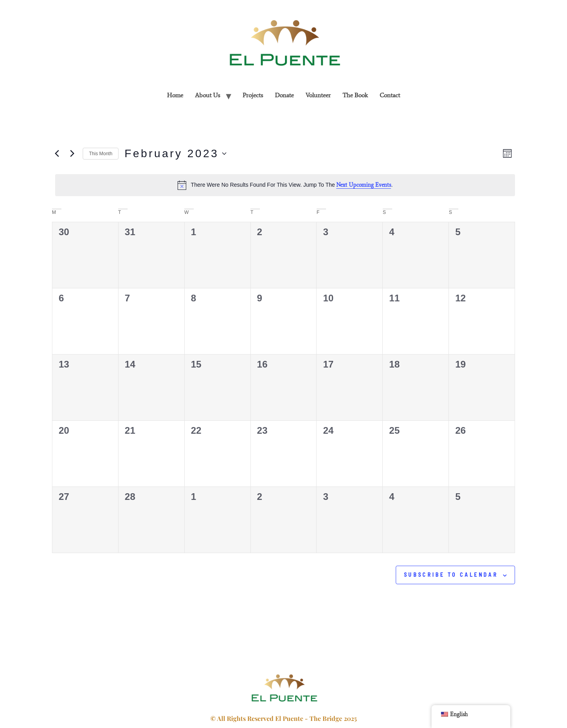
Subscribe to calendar (451, 575)
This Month (101, 154)
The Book (355, 95)
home (175, 95)
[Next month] (72, 154)
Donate (284, 95)
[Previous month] (57, 154)
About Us (208, 95)
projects (253, 95)
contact (390, 95)
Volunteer (318, 95)
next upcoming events (364, 185)
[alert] (285, 185)
